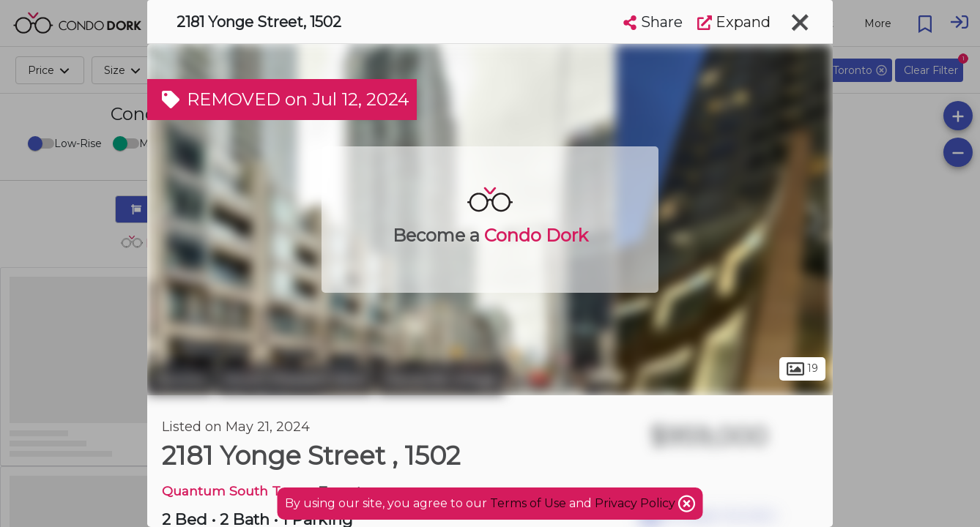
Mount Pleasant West (295, 379)
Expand (734, 22)
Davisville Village (441, 379)
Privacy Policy (636, 503)
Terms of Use (528, 503)
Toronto (180, 379)
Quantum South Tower (237, 491)
